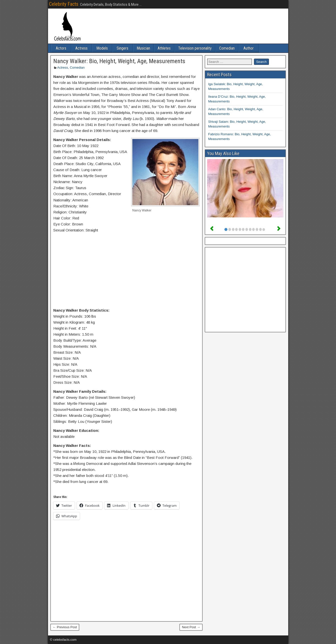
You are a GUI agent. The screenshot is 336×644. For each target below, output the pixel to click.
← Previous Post (65, 627)
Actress (81, 48)
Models (102, 48)
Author (249, 48)
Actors (61, 48)
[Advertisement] (127, 271)
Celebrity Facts (64, 4)
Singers (122, 48)
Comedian (227, 48)
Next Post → (191, 627)
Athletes (164, 48)
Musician (143, 48)
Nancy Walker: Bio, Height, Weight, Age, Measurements (119, 61)
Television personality (195, 48)
